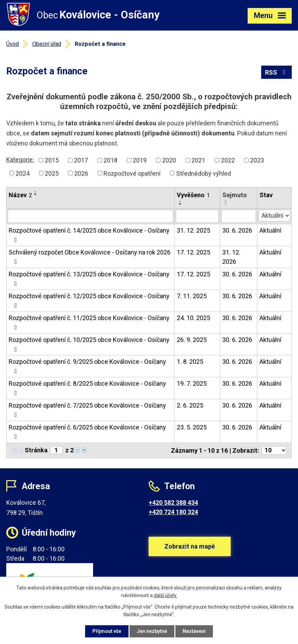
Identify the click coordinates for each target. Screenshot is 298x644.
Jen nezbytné (152, 631)
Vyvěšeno (193, 195)
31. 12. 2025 (193, 230)
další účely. (165, 596)
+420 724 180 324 (173, 512)
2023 (257, 160)
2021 (198, 160)
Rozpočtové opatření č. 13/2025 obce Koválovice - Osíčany (89, 279)
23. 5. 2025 (192, 427)
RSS (277, 72)
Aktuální (270, 230)
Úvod (13, 44)
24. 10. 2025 (193, 318)
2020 (169, 160)
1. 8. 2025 (190, 362)
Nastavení (194, 631)
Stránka (36, 450)
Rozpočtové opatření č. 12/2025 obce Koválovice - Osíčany (89, 300)
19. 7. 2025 (192, 383)
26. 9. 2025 (192, 340)
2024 (23, 173)
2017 (81, 160)
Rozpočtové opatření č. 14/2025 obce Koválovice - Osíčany (89, 235)
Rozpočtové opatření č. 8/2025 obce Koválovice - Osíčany (87, 388)
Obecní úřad (47, 44)
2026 (81, 173)
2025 (52, 173)
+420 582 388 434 (173, 503)
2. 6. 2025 (190, 405)
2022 (228, 160)
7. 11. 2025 (192, 296)
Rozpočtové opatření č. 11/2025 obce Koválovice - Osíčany (89, 322)
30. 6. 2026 (237, 230)
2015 (52, 160)
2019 (140, 160)
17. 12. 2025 (193, 252)
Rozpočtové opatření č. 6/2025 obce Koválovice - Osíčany (87, 432)
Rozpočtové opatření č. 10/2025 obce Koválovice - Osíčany (89, 344)
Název (20, 195)
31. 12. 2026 (231, 257)
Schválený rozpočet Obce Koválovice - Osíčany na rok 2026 (90, 257)
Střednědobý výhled (204, 173)
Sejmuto (235, 195)
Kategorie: (20, 160)
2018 (110, 160)
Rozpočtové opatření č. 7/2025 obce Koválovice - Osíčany (87, 410)
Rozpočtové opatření (132, 173)
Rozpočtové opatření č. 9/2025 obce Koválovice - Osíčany (87, 366)
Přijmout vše (107, 631)
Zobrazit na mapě (190, 546)
